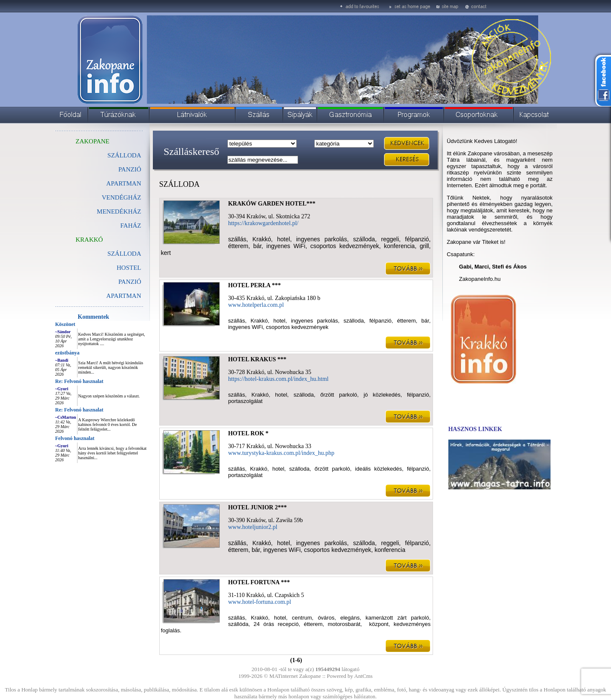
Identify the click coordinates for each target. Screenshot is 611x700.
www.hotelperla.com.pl (256, 305)
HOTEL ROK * (248, 433)
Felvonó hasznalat (75, 438)
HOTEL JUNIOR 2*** (258, 507)
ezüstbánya (67, 353)
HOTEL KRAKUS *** (257, 359)
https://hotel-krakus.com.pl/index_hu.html (278, 379)
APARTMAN (124, 183)
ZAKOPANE (93, 141)
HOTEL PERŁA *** (255, 285)
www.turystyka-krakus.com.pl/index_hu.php (281, 453)
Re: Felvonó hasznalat (79, 381)
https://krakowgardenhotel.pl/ (263, 223)
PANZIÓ (130, 169)
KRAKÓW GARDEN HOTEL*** (272, 204)
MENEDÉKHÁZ (119, 211)
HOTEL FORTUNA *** (259, 582)
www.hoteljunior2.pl (253, 527)
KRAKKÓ (89, 240)
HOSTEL (129, 268)
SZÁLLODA (124, 155)
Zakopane (310, 676)
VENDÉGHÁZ (121, 197)
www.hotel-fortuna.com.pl (260, 602)
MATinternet (284, 676)
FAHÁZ (131, 226)
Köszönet (65, 324)
